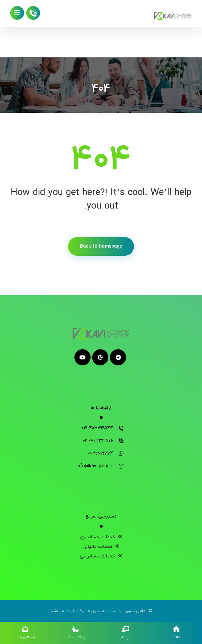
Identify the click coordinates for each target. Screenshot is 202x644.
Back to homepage (101, 246)
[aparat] (100, 357)
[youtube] (82, 357)
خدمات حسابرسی (101, 556)
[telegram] (118, 357)
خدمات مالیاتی (101, 547)
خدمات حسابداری (101, 537)
